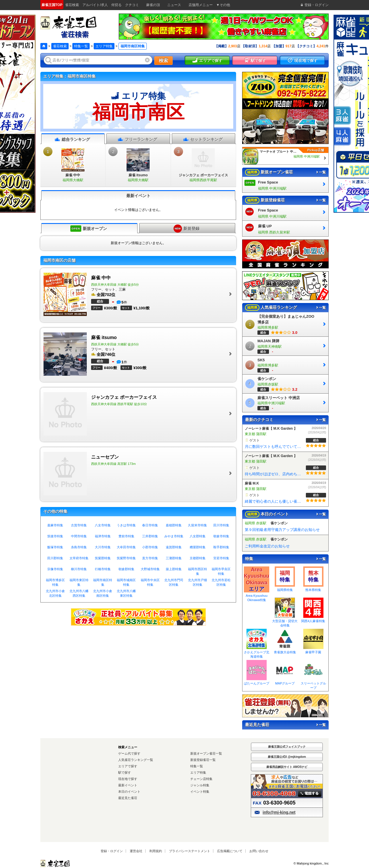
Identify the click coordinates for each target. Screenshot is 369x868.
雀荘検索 (60, 46)
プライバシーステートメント (190, 851)
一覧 (321, 172)
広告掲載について (230, 851)
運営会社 (136, 851)
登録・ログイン (112, 851)
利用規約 (156, 851)
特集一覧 (81, 46)
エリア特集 (104, 46)
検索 (163, 60)
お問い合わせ (259, 851)
